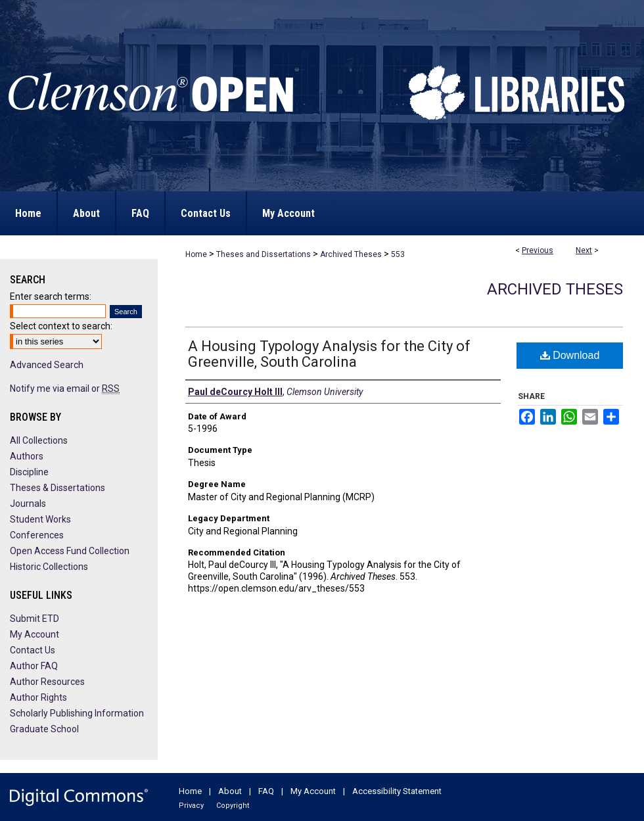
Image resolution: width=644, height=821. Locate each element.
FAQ (266, 791)
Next (584, 250)
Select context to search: (61, 326)
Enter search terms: (51, 296)
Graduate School (44, 729)
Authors (27, 456)
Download (570, 355)
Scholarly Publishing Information (77, 713)
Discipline (29, 472)
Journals (28, 504)
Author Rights (38, 697)
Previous (538, 250)
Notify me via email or (65, 388)
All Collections (39, 440)
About (230, 791)
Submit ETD (34, 619)
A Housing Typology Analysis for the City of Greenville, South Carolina (329, 354)
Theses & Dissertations (57, 488)
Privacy (191, 806)
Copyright (233, 806)
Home (196, 254)
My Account (34, 634)
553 (398, 254)
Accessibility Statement (397, 791)
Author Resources (47, 682)
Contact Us (33, 650)
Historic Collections (49, 567)
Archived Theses (351, 254)
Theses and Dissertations (264, 254)
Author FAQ (34, 666)
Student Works (40, 519)
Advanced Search (47, 365)
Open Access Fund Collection (70, 551)
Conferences (37, 535)
